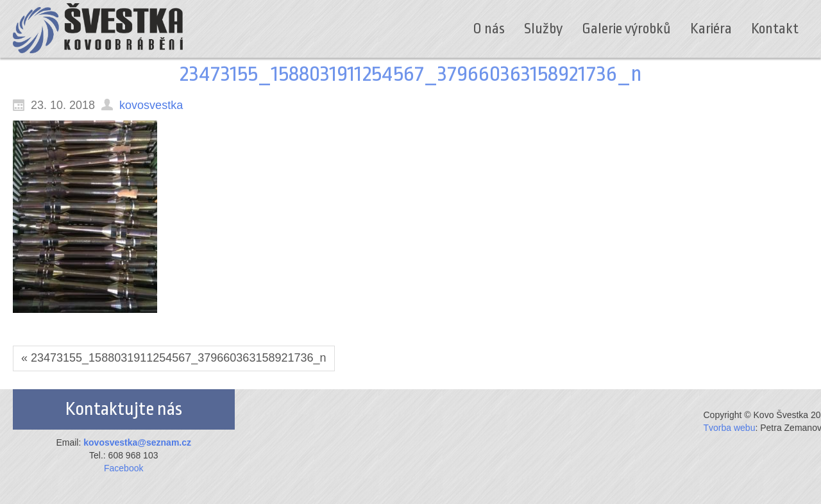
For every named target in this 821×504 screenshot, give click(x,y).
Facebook (123, 468)
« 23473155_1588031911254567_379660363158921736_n (174, 358)
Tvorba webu (730, 428)
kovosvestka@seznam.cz (137, 442)
